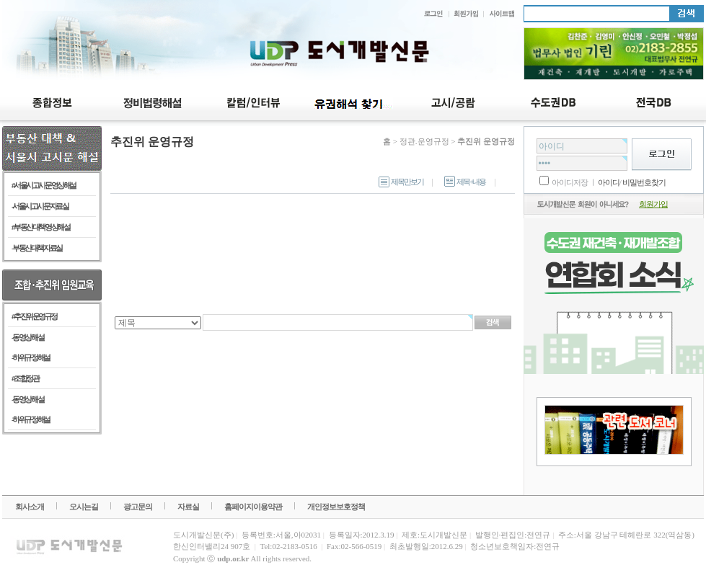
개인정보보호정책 (336, 507)
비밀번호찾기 (644, 182)
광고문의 (138, 507)
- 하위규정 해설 (31, 357)
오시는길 (84, 507)
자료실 (188, 507)
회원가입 (653, 204)
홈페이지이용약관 (253, 507)
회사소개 (30, 507)
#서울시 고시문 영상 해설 (44, 185)
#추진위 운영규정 (34, 316)
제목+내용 (465, 182)
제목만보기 (401, 182)
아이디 (608, 182)
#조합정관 (25, 378)
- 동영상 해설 (27, 337)
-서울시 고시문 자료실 (40, 206)
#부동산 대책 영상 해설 (40, 227)
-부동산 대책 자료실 (37, 248)
